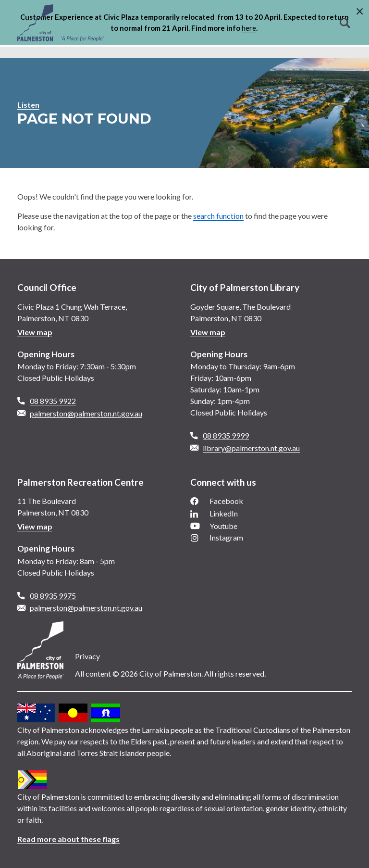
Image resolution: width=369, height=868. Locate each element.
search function (218, 216)
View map (35, 332)
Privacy (87, 656)
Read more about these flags (68, 839)
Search (345, 23)
